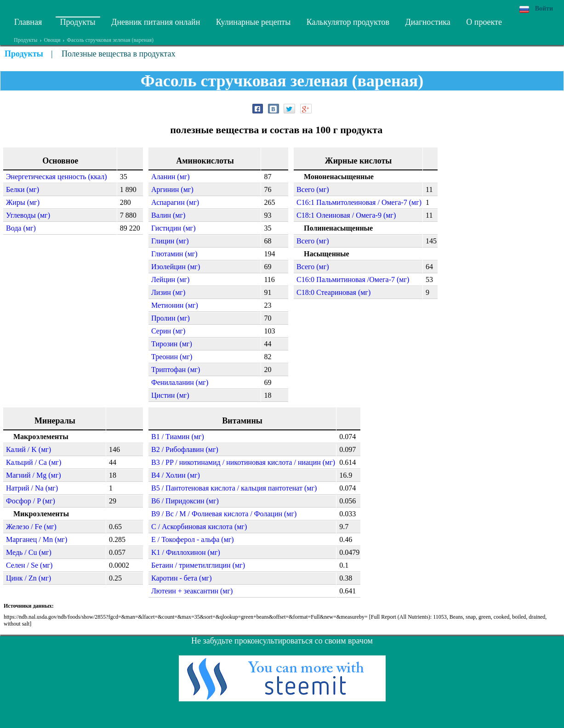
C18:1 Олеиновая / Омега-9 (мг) (346, 215)
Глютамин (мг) (174, 254)
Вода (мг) (21, 228)
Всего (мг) (313, 189)
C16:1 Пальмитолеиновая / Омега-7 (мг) (359, 202)
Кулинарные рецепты (254, 22)
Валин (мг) (168, 215)
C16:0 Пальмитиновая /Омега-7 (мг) (353, 279)
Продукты (78, 22)
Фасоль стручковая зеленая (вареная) (110, 40)
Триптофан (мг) (176, 370)
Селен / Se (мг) (29, 565)
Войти (544, 8)
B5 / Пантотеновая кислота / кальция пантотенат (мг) (234, 488)
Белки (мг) (23, 189)
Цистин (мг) (170, 395)
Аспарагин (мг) (175, 202)
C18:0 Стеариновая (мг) (333, 292)
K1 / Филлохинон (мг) (186, 552)
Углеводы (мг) (28, 215)
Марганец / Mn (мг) (37, 539)
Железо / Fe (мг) (31, 527)
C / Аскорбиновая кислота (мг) (199, 527)
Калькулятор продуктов (348, 22)
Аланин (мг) (171, 177)
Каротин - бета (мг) (181, 578)
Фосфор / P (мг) (31, 501)
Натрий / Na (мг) (32, 488)
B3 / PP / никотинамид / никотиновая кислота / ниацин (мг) (243, 462)
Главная (28, 22)
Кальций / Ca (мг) (34, 462)
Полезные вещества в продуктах (118, 54)
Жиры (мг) (23, 202)
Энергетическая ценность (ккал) (57, 177)
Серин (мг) (168, 331)
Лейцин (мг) (170, 279)
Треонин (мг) (172, 357)
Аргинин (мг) (172, 189)
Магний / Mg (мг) (34, 475)
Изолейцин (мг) (176, 267)
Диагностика (427, 22)
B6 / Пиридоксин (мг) (185, 501)
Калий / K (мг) (28, 449)
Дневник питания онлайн (156, 22)
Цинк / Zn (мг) (28, 578)
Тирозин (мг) (172, 344)
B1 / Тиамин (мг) (178, 437)
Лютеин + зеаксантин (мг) (192, 591)
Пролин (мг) (171, 318)
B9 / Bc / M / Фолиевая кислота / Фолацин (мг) (224, 514)
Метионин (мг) (175, 305)
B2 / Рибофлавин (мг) (185, 449)
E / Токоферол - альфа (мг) (193, 539)
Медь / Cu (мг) (29, 552)
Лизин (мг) (168, 292)
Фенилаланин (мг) (180, 382)
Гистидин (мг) (173, 228)
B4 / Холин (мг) (176, 475)
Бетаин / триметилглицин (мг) (198, 565)
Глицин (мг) (170, 241)
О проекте (484, 22)
